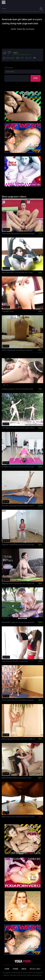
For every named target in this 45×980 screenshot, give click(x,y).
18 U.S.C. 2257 (35, 969)
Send (36, 78)
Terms (15, 969)
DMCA (24, 969)
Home (7, 969)
